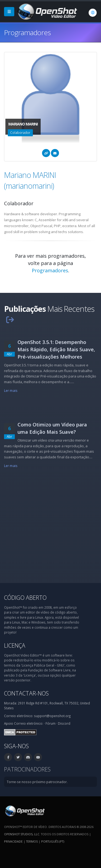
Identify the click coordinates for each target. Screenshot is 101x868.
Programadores (50, 270)
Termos (32, 841)
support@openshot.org (52, 716)
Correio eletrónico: (29, 723)
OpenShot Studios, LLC (22, 834)
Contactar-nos (26, 693)
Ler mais (11, 390)
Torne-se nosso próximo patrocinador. (37, 782)
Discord (64, 723)
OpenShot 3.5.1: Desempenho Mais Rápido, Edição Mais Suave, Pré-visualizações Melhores (56, 349)
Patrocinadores (27, 769)
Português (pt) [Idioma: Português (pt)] (53, 841)
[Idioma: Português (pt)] (93, 13)
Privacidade (13, 841)
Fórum (50, 723)
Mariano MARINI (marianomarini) (30, 180)
